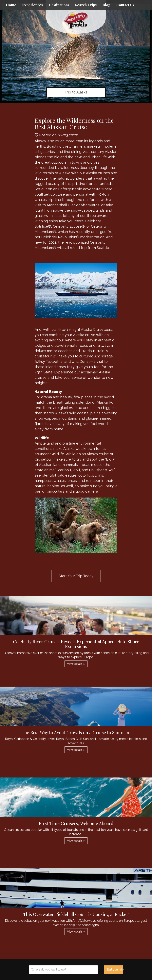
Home (11, 5)
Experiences (32, 5)
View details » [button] (76, 664)
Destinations (59, 5)
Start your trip (115, 970)
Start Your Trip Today (76, 576)
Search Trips (86, 5)
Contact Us (125, 5)
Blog (106, 5)
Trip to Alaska (76, 92)
